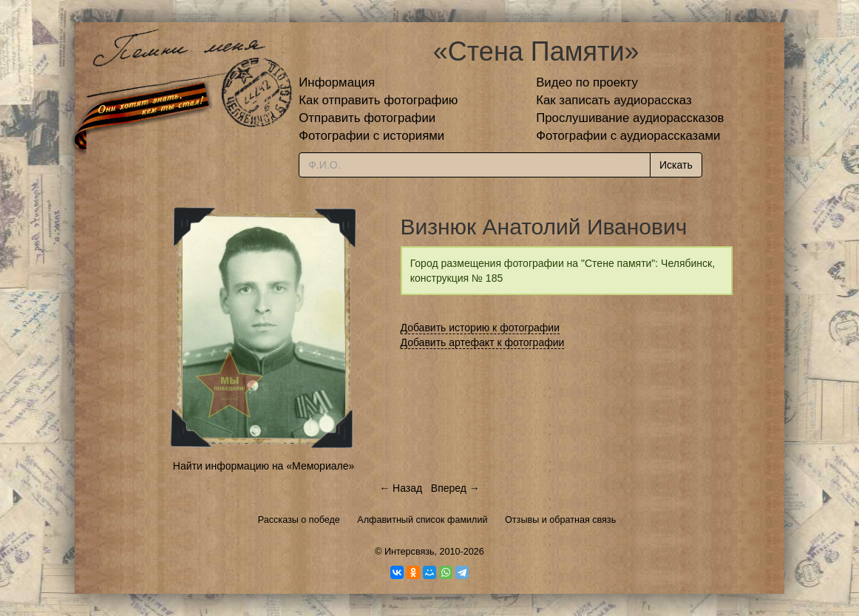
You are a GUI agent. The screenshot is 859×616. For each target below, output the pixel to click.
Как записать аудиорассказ (614, 100)
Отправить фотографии (367, 118)
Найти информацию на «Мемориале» (264, 466)
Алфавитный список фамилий (422, 520)
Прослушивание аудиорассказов (630, 118)
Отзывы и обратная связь (560, 520)
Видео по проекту (587, 82)
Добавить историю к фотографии (481, 328)
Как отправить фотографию (378, 100)
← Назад (401, 488)
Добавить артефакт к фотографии (483, 342)
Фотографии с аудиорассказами (628, 136)
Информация (337, 82)
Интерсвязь (410, 552)
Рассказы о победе (299, 520)
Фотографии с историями (371, 136)
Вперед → (455, 488)
